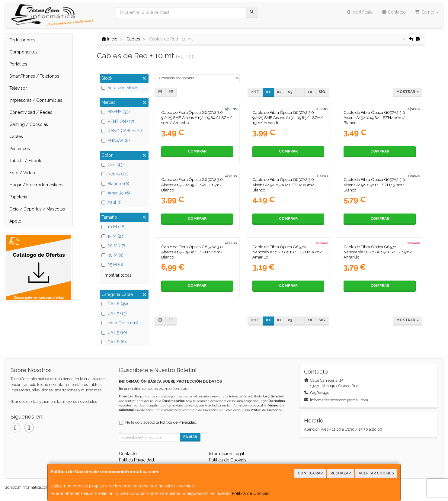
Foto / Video (22, 173)
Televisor (18, 88)
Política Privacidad (136, 460)
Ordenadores (22, 40)
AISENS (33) (116, 112)
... (300, 92)
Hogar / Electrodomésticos (36, 185)
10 (310, 92)
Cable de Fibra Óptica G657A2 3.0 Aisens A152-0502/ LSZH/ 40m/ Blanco (192, 252)
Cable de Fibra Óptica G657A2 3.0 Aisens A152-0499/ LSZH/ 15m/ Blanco (192, 185)
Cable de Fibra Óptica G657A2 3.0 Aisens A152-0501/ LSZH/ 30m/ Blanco (374, 185)
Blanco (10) (115, 184)
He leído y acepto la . (161, 422)
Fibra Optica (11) (120, 323)
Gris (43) (113, 165)
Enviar (190, 437)
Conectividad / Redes (31, 112)
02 (279, 92)
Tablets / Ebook (25, 161)
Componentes (23, 52)
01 (268, 92)
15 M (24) (113, 236)
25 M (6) (112, 265)
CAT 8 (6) (114, 342)
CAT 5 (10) (114, 332)
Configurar (310, 473)
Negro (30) (115, 174)
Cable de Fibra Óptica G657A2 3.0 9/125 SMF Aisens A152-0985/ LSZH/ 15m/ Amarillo (288, 118)
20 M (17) (113, 246)
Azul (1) (112, 202)
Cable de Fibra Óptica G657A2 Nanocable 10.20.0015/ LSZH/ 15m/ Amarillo (378, 252)
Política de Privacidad (267, 410)
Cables (16, 136)
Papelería (18, 197)
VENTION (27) (118, 121)
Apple (15, 221)
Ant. (255, 92)
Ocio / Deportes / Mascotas (37, 209)
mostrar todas (118, 275)
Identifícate (359, 12)
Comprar (197, 151)
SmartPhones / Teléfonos (34, 76)
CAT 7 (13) (114, 313)
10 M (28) (114, 227)
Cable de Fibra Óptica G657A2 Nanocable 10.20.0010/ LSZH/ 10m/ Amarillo (287, 252)
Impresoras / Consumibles (36, 100)
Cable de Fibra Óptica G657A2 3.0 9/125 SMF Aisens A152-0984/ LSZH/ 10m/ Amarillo (197, 118)
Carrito (427, 12)
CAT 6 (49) (115, 304)
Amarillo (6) (116, 193)
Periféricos (20, 149)
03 (290, 92)
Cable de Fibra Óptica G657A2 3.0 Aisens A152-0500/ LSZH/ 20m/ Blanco (283, 185)
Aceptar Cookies (376, 473)
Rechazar (341, 473)
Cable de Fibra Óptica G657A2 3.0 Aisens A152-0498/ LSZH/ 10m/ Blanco (374, 118)
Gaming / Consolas (29, 124)
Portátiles (18, 64)
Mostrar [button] (408, 92)
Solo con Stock (119, 88)
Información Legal (227, 454)
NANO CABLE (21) (122, 131)
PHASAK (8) (116, 140)
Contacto (394, 12)
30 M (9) (112, 255)
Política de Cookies (251, 493)
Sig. (322, 92)
